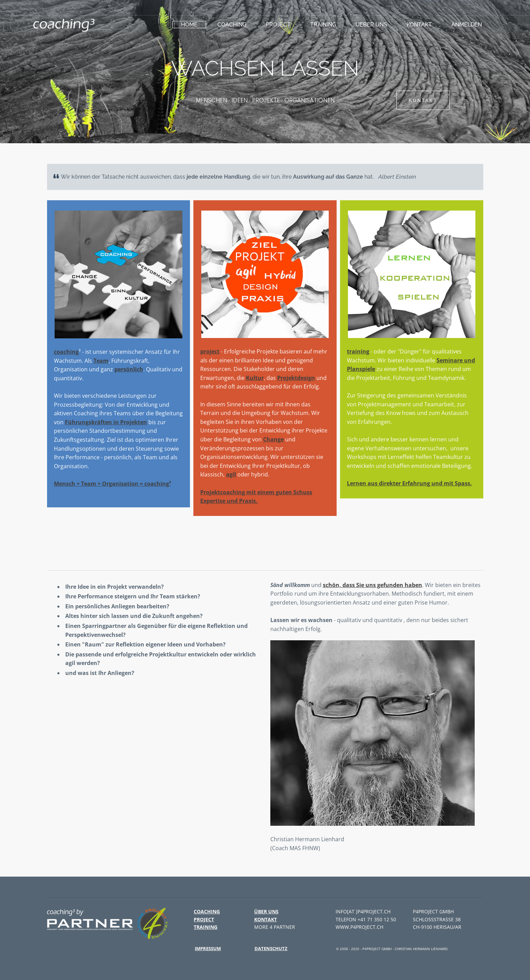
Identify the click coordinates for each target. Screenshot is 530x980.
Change (273, 439)
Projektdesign (296, 378)
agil (231, 474)
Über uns (266, 911)
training (323, 25)
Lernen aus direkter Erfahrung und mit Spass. (409, 483)
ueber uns (371, 25)
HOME (189, 25)
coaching (232, 25)
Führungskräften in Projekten (106, 422)
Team (101, 361)
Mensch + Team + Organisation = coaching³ (112, 484)
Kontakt (419, 25)
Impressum (208, 948)
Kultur (255, 378)
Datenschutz (271, 948)
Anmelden (467, 25)
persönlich (129, 369)
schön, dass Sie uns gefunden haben (373, 585)
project (278, 25)
